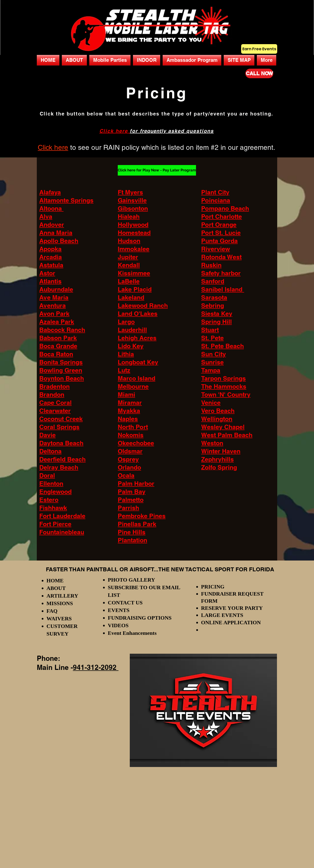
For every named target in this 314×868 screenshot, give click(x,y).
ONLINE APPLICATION (231, 622)
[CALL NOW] (259, 73)
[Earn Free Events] (259, 49)
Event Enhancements (132, 633)
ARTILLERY (62, 596)
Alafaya (50, 192)
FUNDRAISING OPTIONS (140, 618)
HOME (55, 581)
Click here (114, 131)
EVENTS (119, 610)
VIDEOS (118, 625)
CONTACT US (125, 603)
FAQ (52, 611)
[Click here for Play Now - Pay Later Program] (157, 170)
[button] (110, 60)
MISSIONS (60, 603)
